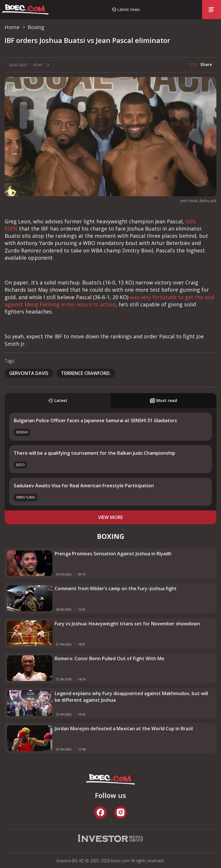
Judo (20, 465)
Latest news (128, 9)
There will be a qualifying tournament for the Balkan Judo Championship (95, 453)
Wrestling (26, 497)
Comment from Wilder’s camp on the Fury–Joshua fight (116, 588)
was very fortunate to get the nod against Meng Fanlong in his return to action (109, 301)
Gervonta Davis (29, 373)
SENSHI (22, 432)
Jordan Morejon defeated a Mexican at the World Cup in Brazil (124, 729)
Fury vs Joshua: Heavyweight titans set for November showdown (127, 624)
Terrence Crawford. (86, 373)
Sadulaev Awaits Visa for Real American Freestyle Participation (84, 486)
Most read (163, 400)
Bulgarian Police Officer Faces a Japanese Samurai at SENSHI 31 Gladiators (95, 420)
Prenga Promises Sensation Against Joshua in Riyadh (113, 554)
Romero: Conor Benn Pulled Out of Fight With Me (109, 658)
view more (110, 517)
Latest (58, 400)
